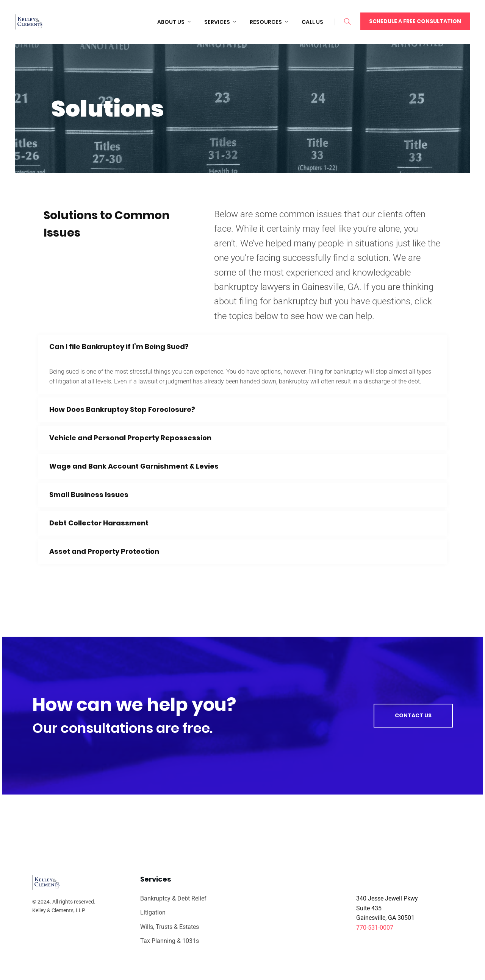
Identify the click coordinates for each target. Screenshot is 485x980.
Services (217, 22)
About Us (171, 22)
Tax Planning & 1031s (170, 941)
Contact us (413, 715)
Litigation (153, 912)
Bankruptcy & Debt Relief (173, 898)
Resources (266, 22)
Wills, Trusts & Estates (170, 927)
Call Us (312, 22)
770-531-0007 (375, 928)
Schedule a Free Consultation (415, 21)
